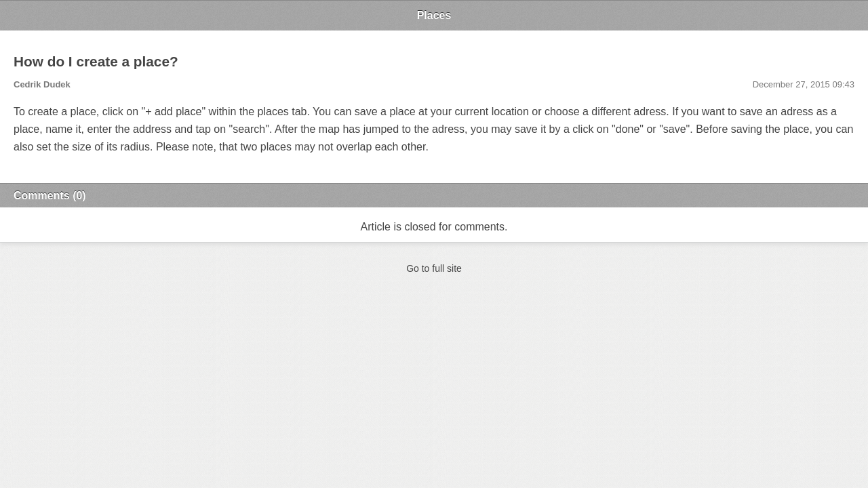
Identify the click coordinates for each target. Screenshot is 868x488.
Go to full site (434, 268)
